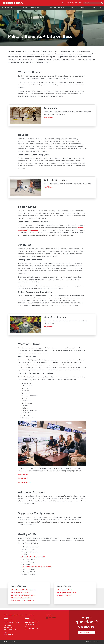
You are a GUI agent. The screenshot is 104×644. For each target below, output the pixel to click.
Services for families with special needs (36, 569)
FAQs (62, 3)
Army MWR (22, 477)
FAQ (27, 626)
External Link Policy (32, 622)
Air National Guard (11, 629)
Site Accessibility (31, 624)
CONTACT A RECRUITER (72, 3)
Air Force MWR (24, 484)
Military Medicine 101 (9, 8)
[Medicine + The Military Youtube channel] (52, 618)
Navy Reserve (9, 635)
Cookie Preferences (32, 629)
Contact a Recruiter (87, 633)
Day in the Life (97, 8)
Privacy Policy (30, 620)
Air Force (7, 625)
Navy (6, 632)
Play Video (48, 120)
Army (6, 618)
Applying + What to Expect (32, 8)
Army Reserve (9, 620)
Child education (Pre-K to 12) (32, 559)
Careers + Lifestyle (78, 8)
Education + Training (56, 8)
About (27, 618)
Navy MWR (22, 481)
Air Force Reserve (10, 627)
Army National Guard (12, 622)
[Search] (100, 3)
